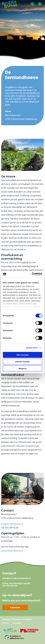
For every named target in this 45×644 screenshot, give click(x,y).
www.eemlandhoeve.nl (12, 551)
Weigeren (22, 368)
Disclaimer (17, 623)
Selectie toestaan (22, 362)
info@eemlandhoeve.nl (12, 524)
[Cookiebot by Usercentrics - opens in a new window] (32, 274)
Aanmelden (15, 608)
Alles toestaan (23, 355)
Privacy (5, 623)
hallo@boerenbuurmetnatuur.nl (16, 578)
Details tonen (32, 348)
